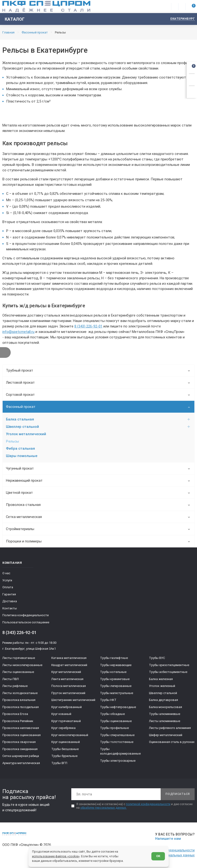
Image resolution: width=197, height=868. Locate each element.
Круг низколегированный (70, 735)
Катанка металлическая (69, 659)
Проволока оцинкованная (22, 735)
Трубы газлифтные (114, 659)
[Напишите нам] (174, 837)
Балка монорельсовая (166, 707)
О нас (6, 574)
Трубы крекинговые (115, 679)
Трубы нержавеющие (116, 665)
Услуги (7, 581)
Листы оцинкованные (18, 673)
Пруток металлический (68, 693)
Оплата (8, 588)
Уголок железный (162, 687)
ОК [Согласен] (158, 856)
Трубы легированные (116, 687)
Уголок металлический (26, 434)
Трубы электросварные (118, 761)
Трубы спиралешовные (117, 735)
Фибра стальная (20, 449)
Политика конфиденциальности (26, 616)
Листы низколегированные (22, 665)
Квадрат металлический (69, 665)
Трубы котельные (113, 673)
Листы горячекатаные (19, 659)
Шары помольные (22, 456)
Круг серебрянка (63, 729)
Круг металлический (66, 673)
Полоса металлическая (69, 687)
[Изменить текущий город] (180, 19)
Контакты (10, 609)
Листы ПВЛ (11, 679)
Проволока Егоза (15, 715)
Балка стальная (98, 419)
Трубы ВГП (59, 763)
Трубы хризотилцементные (169, 665)
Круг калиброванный (67, 707)
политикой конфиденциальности (148, 805)
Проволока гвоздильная (21, 707)
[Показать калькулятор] (192, 91)
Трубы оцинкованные (116, 721)
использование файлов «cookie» (56, 856)
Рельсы (12, 441)
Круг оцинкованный (66, 743)
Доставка (10, 602)
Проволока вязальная (19, 701)
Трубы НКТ (108, 701)
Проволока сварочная (19, 743)
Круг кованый (61, 715)
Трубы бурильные (64, 757)
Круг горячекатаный (66, 721)
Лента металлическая (67, 679)
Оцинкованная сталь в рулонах (172, 743)
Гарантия (9, 595)
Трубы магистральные (117, 693)
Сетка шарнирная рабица (21, 757)
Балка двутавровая (163, 701)
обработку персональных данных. (103, 808)
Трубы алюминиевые (165, 715)
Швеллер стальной (98, 427)
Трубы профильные (114, 729)
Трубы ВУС (157, 659)
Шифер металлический (166, 735)
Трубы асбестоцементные (168, 673)
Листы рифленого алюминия (170, 729)
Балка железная (161, 679)
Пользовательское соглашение (26, 623)
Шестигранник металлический (73, 701)
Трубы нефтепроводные (118, 707)
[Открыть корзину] (192, 67)
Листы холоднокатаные (20, 693)
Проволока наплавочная (21, 729)
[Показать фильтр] (5, 352)
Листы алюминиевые (165, 721)
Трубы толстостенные (117, 743)
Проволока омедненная (20, 749)
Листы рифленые (15, 687)
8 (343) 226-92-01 (88, 326)
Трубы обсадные (112, 715)
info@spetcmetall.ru (18, 332)
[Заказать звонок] (192, 79)
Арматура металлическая (21, 763)
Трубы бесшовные (65, 749)
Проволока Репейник (18, 721)
